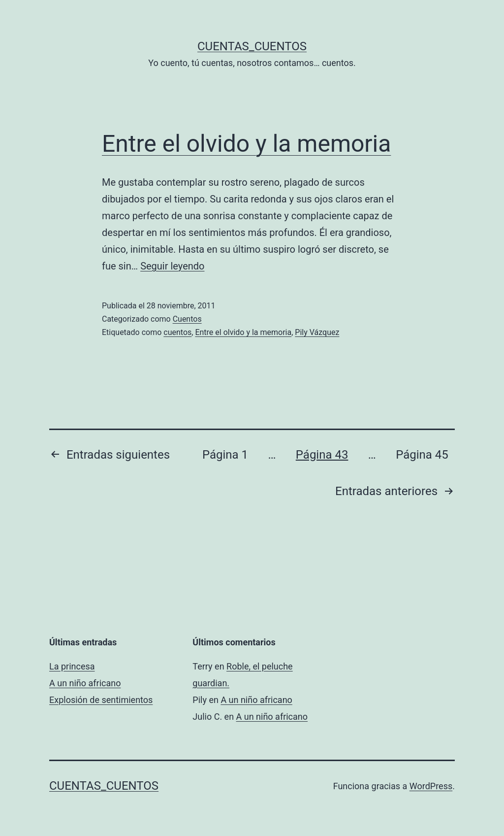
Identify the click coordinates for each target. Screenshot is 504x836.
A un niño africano (85, 683)
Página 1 (225, 455)
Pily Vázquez (317, 332)
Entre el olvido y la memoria (246, 144)
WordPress (431, 786)
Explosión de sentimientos (101, 700)
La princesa (72, 666)
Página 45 (422, 455)
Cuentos (187, 319)
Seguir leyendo (172, 266)
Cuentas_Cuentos (252, 46)
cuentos (177, 332)
